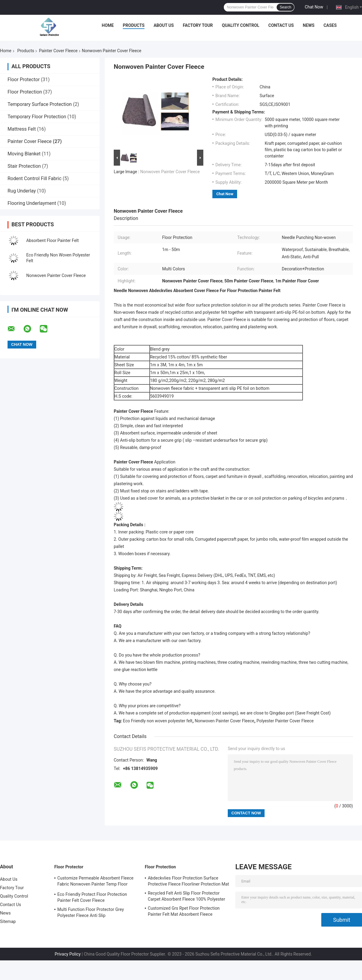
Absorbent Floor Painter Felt (53, 240)
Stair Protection (24, 166)
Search (285, 7)
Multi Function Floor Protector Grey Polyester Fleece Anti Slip (91, 912)
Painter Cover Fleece (58, 51)
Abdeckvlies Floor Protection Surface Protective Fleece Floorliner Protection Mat (188, 881)
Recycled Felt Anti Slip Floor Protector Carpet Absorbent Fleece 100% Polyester (186, 896)
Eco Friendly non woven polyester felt (158, 721)
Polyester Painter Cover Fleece (285, 721)
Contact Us (281, 25)
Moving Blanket (24, 154)
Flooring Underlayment (32, 203)
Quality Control (241, 25)
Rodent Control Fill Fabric (35, 178)
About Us (164, 25)
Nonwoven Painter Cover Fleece (56, 275)
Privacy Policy (68, 954)
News (309, 25)
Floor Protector (24, 80)
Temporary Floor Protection (37, 117)
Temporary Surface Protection (40, 104)
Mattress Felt (22, 129)
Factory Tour (198, 25)
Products (134, 25)
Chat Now (314, 7)
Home (108, 25)
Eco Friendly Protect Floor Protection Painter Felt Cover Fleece (92, 897)
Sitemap (8, 921)
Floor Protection (25, 92)
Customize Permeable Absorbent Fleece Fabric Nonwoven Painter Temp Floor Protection (95, 882)
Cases (330, 25)
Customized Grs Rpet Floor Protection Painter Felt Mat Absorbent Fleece (184, 911)
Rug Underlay (22, 191)
